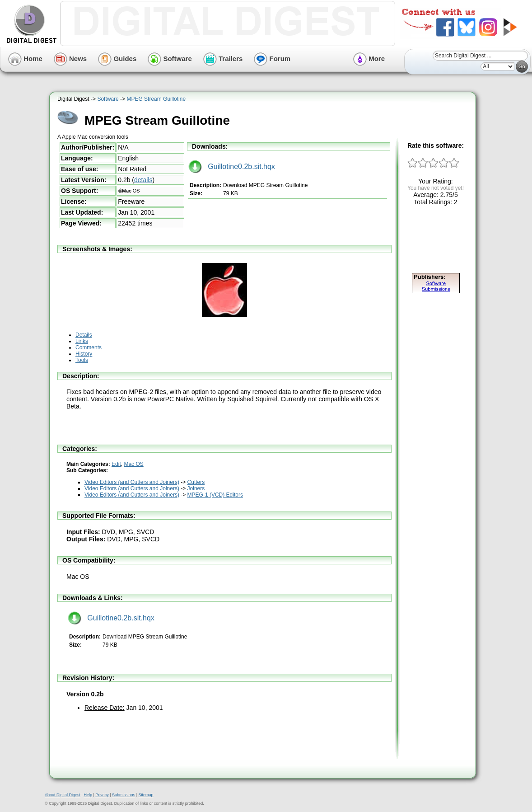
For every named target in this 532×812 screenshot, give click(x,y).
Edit (116, 464)
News (70, 59)
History (84, 354)
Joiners (196, 488)
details (143, 180)
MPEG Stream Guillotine (156, 99)
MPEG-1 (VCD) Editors (215, 495)
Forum (272, 59)
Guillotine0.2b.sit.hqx (232, 167)
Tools (82, 360)
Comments (89, 347)
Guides (117, 59)
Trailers (223, 59)
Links (82, 341)
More (369, 59)
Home (25, 59)
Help (88, 795)
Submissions (124, 795)
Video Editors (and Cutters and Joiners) (132, 482)
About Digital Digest (63, 795)
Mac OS (133, 464)
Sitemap (146, 795)
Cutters (196, 482)
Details (84, 335)
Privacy (102, 795)
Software (170, 59)
